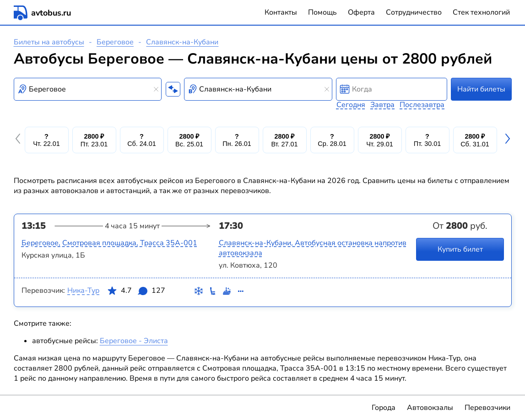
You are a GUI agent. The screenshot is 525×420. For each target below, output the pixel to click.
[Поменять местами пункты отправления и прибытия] (173, 89)
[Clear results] (156, 89)
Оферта (361, 12)
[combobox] (88, 89)
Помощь (322, 12)
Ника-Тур (83, 291)
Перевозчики (487, 408)
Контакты (281, 12)
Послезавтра (422, 105)
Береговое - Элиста (134, 341)
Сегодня (351, 105)
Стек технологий (481, 12)
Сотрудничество (414, 12)
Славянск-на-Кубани (182, 42)
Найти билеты (481, 89)
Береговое (115, 42)
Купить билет (460, 249)
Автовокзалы (430, 408)
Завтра (382, 105)
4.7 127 (136, 292)
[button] (19, 140)
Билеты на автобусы (49, 42)
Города (384, 408)
